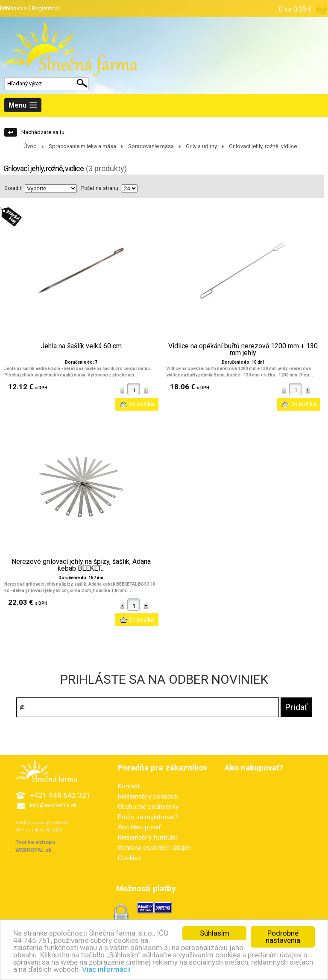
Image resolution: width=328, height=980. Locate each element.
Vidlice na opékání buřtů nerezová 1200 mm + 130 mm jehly (243, 350)
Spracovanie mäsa (151, 146)
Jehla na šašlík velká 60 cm (81, 346)
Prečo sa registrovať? (148, 817)
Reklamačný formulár (148, 837)
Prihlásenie (13, 8)
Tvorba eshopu (35, 842)
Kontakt (129, 786)
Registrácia (46, 8)
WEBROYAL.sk (34, 850)
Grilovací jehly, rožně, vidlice (263, 146)
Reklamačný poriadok (148, 796)
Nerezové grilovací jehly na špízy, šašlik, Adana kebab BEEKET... (81, 565)
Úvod (30, 146)
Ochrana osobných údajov (154, 848)
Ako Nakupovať (139, 827)
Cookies (129, 858)
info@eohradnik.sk (53, 805)
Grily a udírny (201, 146)
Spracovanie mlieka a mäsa (82, 146)
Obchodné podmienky (148, 807)
